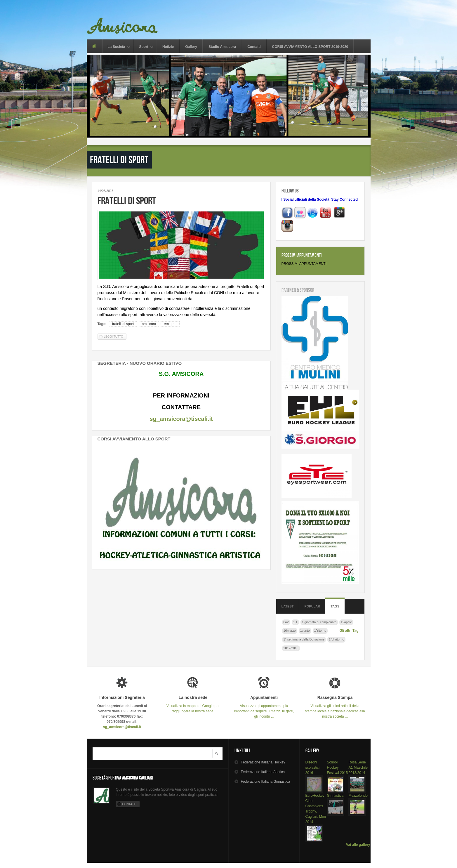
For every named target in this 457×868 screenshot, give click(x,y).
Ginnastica (335, 796)
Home (94, 46)
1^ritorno (320, 631)
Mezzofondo (358, 796)
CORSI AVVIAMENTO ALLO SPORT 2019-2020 (310, 47)
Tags (335, 606)
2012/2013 (291, 648)
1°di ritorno (336, 639)
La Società (117, 47)
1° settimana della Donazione (304, 639)
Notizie (168, 47)
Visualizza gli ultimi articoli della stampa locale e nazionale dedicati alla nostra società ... (335, 707)
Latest (288, 606)
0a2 (286, 622)
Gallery (191, 47)
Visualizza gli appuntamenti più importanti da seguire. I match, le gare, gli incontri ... (264, 707)
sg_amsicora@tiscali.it (181, 419)
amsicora (149, 324)
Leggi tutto (115, 336)
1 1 (295, 622)
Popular (312, 606)
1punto (305, 631)
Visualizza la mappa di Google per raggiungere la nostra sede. (193, 704)
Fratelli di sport (127, 200)
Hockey (263, 762)
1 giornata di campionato (319, 622)
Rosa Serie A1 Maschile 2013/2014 (358, 768)
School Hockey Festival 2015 (337, 768)
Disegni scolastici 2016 (313, 768)
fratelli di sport (123, 324)
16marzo (290, 631)
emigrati (170, 324)
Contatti (254, 47)
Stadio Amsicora (222, 47)
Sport (144, 47)
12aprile (346, 622)
